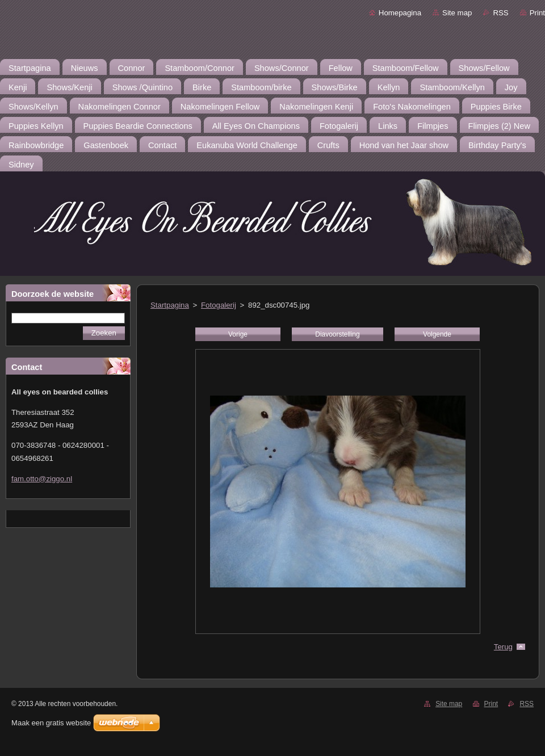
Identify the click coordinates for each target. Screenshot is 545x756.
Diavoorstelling (337, 334)
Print (537, 13)
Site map (457, 13)
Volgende (437, 334)
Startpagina (170, 305)
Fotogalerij (219, 305)
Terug (503, 647)
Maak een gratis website (51, 723)
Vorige (238, 334)
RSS (500, 13)
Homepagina (400, 13)
